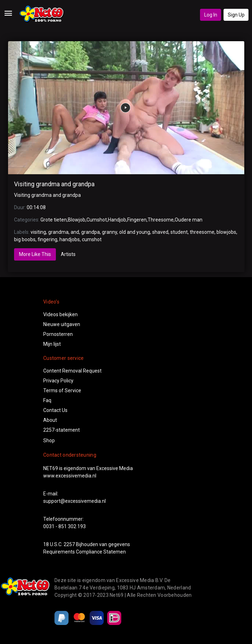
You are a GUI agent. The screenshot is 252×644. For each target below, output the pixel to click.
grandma (58, 232)
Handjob (117, 220)
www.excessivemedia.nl (70, 476)
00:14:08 (36, 207)
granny (109, 232)
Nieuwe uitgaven (62, 324)
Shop (49, 440)
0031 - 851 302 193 (64, 526)
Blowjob (77, 220)
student (179, 232)
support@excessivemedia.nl (75, 501)
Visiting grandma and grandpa (54, 184)
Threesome (161, 220)
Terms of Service (62, 390)
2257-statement (62, 430)
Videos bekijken (60, 314)
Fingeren (137, 220)
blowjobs (226, 232)
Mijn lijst (52, 344)
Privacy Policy (58, 381)
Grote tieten (54, 220)
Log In (211, 15)
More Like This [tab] (35, 254)
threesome (202, 232)
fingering (47, 239)
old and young (135, 232)
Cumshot (97, 220)
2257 (69, 544)
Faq (47, 400)
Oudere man (189, 220)
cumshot (92, 239)
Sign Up (236, 15)
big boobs (25, 239)
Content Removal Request (72, 371)
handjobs (70, 239)
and (75, 232)
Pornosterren (58, 334)
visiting (38, 232)
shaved (160, 232)
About (50, 420)
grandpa (91, 232)
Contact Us (55, 410)
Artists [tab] (68, 254)
